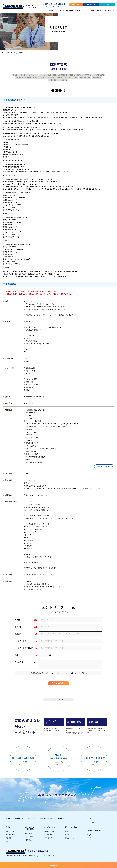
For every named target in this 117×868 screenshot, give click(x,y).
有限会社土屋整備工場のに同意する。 (59, 673)
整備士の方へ (62, 819)
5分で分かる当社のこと (51, 722)
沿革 (7, 842)
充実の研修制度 (49, 835)
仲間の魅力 (28, 840)
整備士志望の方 (76, 5)
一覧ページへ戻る (58, 700)
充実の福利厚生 (49, 838)
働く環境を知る (110, 10)
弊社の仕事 (68, 831)
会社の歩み (28, 833)
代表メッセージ (11, 835)
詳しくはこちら (104, 466)
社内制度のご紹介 (50, 831)
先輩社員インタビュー (82, 10)
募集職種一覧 (91, 5)
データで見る (29, 837)
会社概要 (9, 838)
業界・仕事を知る (97, 10)
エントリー (31, 819)
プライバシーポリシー (54, 673)
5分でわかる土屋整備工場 (65, 10)
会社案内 (51, 10)
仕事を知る (94, 722)
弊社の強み (68, 835)
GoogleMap (38, 856)
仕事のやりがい (69, 838)
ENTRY (107, 5)
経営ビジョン (10, 831)
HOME (8, 819)
